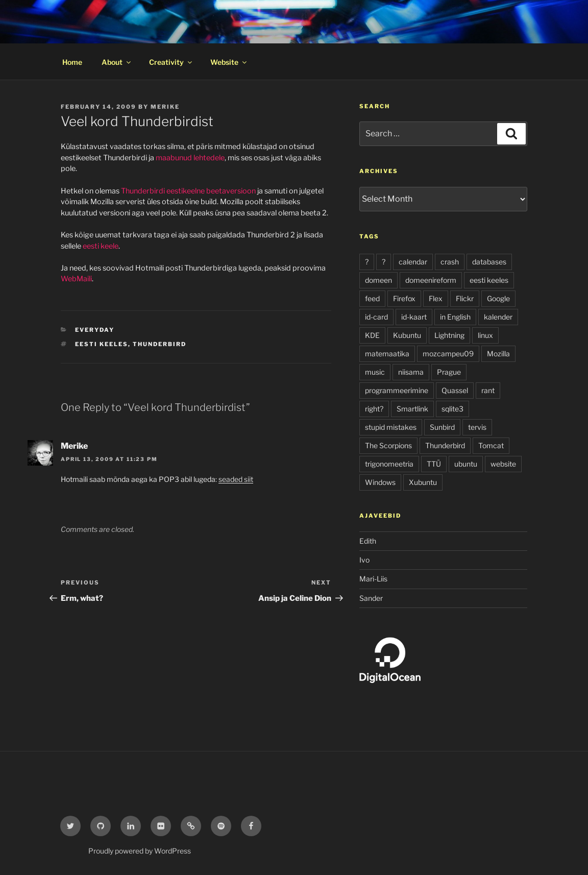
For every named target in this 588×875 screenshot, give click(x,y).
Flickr (465, 298)
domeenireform (431, 280)
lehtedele (209, 158)
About (117, 62)
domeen (378, 280)
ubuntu (466, 464)
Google (498, 298)
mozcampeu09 (448, 354)
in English (455, 317)
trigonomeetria (389, 464)
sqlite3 (452, 409)
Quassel (455, 390)
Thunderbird (160, 344)
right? (374, 409)
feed (372, 298)
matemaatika (387, 354)
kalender (498, 317)
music (375, 372)
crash (450, 262)
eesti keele (101, 246)
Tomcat (491, 445)
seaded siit (236, 479)
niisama (411, 372)
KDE (372, 335)
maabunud (174, 158)
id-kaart (414, 317)
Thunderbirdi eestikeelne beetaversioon (188, 191)
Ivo (364, 560)
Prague (449, 372)
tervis (477, 427)
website (503, 464)
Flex (436, 298)
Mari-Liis (373, 579)
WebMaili (76, 279)
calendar (413, 262)
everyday (95, 330)
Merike (165, 107)
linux (485, 335)
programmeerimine (397, 390)
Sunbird (442, 427)
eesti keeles (102, 344)
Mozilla (498, 354)
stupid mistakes (391, 427)
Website (229, 62)
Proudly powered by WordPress (140, 851)
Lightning (449, 335)
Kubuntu (407, 335)
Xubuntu (423, 482)
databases (489, 262)
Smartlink (412, 409)
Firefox (404, 298)
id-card (376, 317)
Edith (368, 541)
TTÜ (434, 464)
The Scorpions (388, 445)
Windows (380, 482)
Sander (371, 598)
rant (488, 390)
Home (72, 62)
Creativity (171, 62)
